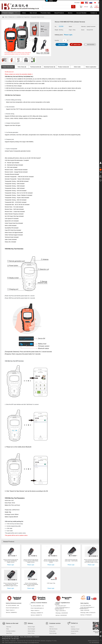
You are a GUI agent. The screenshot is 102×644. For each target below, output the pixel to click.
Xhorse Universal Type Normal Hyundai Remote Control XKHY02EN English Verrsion (91, 561)
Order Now (9, 627)
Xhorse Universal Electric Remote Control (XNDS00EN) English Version (31, 584)
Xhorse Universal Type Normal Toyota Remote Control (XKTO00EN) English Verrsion (11, 584)
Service (70, 13)
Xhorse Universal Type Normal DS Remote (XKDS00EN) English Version (11, 561)
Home (24, 13)
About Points (9, 633)
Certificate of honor (75, 629)
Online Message (53, 633)
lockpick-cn (12, 610)
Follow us (51, 627)
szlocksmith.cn (62, 611)
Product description (8, 67)
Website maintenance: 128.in (94, 641)
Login (96, 6)
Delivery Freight (31, 627)
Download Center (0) (50, 67)
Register (97, 7)
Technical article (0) (36, 67)
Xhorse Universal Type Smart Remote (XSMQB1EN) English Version (51, 561)
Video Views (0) (22, 67)
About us (73, 627)
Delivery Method (31, 631)
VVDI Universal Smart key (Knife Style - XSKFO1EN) (71, 560)
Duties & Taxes (31, 633)
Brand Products (59, 13)
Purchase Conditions (11, 631)
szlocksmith (87, 610)
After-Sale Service (53, 629)
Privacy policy (52, 631)
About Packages (31, 629)
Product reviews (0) (63, 67)
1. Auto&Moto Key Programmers (23, 17)
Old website (77, 3)
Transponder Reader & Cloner (37, 17)
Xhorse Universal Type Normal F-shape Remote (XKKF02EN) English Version (31, 561)
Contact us (94, 13)
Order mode (77, 67)
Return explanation (91, 67)
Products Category (10, 13)
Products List (11, 17)
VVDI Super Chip (51, 583)
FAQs (7, 629)
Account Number (81, 13)
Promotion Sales (46, 13)
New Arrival (33, 13)
